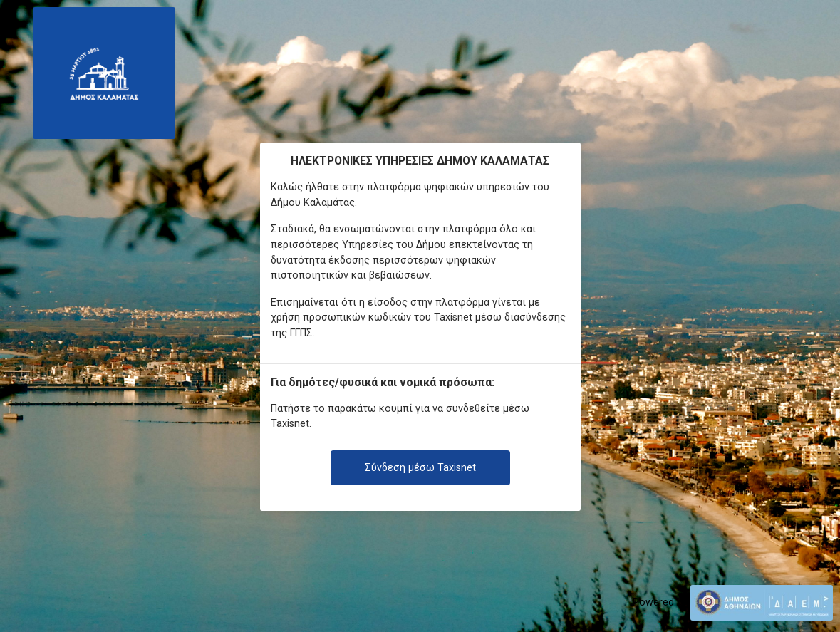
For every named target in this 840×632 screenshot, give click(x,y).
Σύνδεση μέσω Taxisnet (420, 468)
